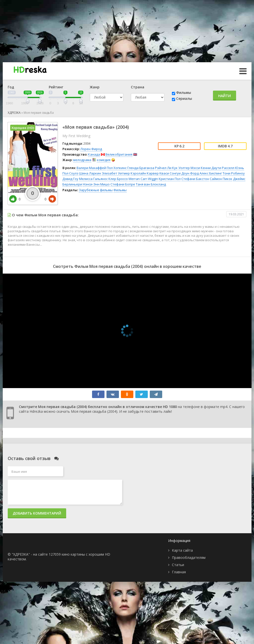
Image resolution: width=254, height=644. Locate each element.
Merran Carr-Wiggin (143, 179)
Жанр (95, 87)
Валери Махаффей (91, 168)
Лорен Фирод (91, 149)
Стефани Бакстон (195, 179)
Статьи (178, 565)
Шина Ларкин (90, 173)
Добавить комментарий (37, 513)
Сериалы (184, 98)
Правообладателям (189, 557)
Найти (225, 96)
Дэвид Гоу (70, 179)
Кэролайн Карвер (145, 173)
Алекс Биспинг (211, 173)
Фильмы (184, 92)
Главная (179, 572)
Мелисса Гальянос (93, 179)
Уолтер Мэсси (189, 168)
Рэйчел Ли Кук (166, 168)
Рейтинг (56, 87)
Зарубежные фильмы (96, 190)
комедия (104, 160)
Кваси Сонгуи (170, 173)
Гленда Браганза (141, 168)
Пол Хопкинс (117, 168)
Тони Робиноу (234, 173)
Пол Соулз (70, 173)
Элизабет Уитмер (116, 173)
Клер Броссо (118, 179)
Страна (138, 87)
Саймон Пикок (221, 179)
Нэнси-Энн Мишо (96, 184)
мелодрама (82, 160)
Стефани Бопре (123, 184)
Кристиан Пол (170, 179)
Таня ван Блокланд (151, 184)
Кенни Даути (211, 168)
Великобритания (119, 154)
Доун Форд (190, 173)
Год (11, 87)
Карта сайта (182, 550)
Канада (94, 154)
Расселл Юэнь (233, 168)
